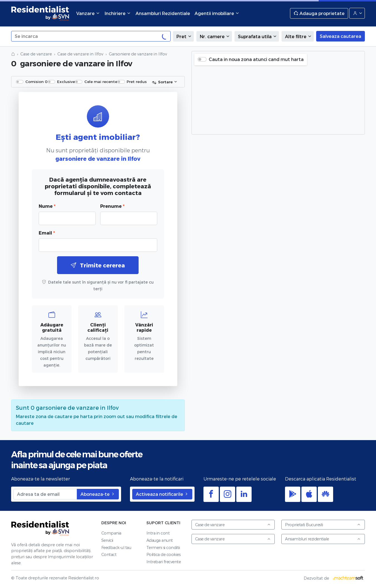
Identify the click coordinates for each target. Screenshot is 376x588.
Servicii (107, 540)
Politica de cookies (164, 554)
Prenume (112, 206)
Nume (47, 206)
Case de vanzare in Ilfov (80, 54)
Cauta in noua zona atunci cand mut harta (256, 59)
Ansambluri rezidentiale (323, 539)
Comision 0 (36, 81)
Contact (109, 554)
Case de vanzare (36, 54)
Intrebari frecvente (164, 562)
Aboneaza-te (98, 494)
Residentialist (40, 529)
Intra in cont (158, 533)
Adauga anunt (160, 540)
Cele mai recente (101, 81)
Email (47, 233)
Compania (111, 533)
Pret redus (137, 81)
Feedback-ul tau (116, 547)
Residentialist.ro (40, 13)
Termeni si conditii (163, 547)
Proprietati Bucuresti (323, 525)
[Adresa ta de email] (45, 494)
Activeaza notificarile (162, 494)
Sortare (162, 82)
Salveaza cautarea (341, 36)
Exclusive (66, 81)
